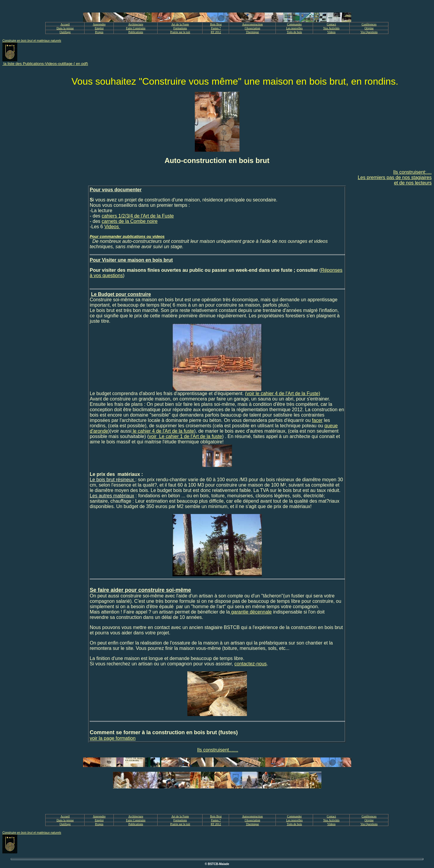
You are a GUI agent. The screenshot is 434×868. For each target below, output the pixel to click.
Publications (136, 32)
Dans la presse (65, 28)
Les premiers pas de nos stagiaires (395, 177)
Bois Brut (216, 24)
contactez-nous (251, 664)
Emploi (99, 28)
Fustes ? (216, 28)
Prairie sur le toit (180, 32)
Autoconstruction (252, 24)
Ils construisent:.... (412, 172)
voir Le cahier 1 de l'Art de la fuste (186, 436)
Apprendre (99, 24)
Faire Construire (136, 28)
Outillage (65, 32)
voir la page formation (113, 738)
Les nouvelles (294, 28)
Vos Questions (369, 32)
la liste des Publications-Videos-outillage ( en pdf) (45, 64)
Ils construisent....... (218, 750)
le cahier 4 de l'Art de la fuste (163, 431)
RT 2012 (216, 32)
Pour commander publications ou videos (127, 236)
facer (317, 420)
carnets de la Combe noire (130, 221)
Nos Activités (331, 28)
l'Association (252, 28)
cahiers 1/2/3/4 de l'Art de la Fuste (138, 216)
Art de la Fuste (180, 24)
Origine (369, 28)
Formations (180, 28)
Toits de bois (294, 32)
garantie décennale (251, 612)
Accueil (65, 24)
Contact (331, 24)
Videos (332, 32)
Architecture (136, 24)
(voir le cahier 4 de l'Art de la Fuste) (283, 393)
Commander (294, 24)
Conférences (369, 24)
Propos (99, 32)
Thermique (252, 32)
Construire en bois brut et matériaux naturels (32, 41)
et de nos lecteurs (413, 183)
